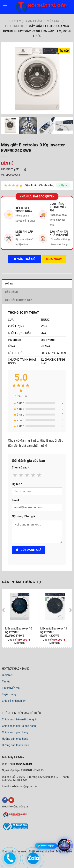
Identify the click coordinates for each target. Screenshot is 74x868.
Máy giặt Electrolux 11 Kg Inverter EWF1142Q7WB (54, 632)
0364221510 (24, 764)
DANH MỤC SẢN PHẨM (26, 21)
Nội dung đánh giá (23, 516)
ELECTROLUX (14, 26)
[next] (70, 618)
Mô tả (9, 284)
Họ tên (17, 484)
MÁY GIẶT (54, 21)
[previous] (4, 618)
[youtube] (11, 800)
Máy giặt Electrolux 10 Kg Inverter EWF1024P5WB (19, 632)
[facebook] (5, 800)
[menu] (5, 7)
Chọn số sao (21, 468)
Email (15, 500)
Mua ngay (54, 259)
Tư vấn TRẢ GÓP (25, 259)
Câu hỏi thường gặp (19, 300)
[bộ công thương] (15, 829)
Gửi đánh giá (28, 550)
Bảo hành (12, 292)
